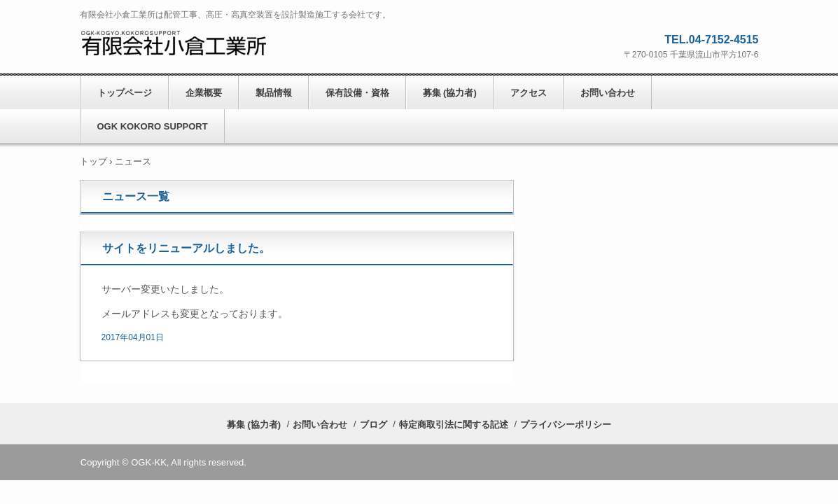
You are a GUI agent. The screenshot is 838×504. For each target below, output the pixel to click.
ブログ (373, 425)
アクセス (529, 93)
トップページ (125, 93)
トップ (93, 161)
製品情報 (274, 93)
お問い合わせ (608, 93)
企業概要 (204, 93)
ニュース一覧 (136, 196)
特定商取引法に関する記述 (454, 425)
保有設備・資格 (357, 93)
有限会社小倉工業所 (175, 43)
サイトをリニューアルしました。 (186, 248)
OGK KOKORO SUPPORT (153, 126)
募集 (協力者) (450, 93)
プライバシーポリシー (566, 425)
